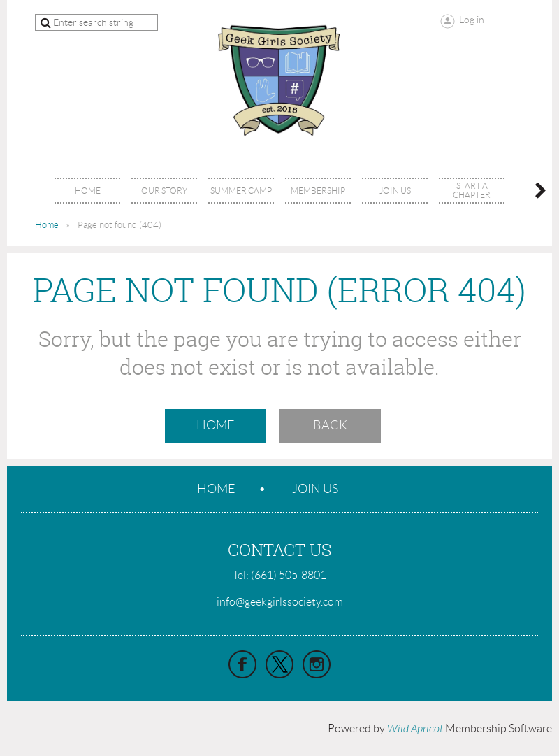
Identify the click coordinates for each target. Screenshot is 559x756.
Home (47, 225)
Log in (472, 20)
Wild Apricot (415, 729)
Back (330, 425)
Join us (315, 489)
